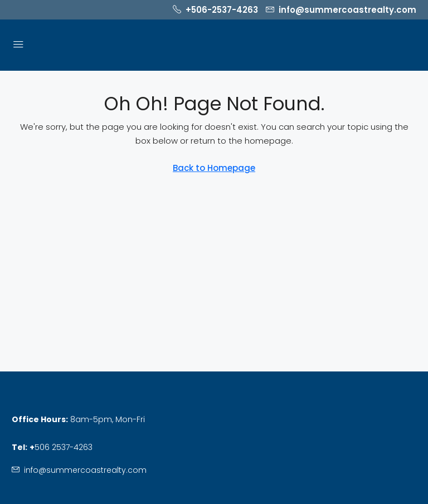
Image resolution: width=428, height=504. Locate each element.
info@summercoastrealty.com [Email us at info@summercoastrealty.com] (85, 470)
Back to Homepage (214, 168)
